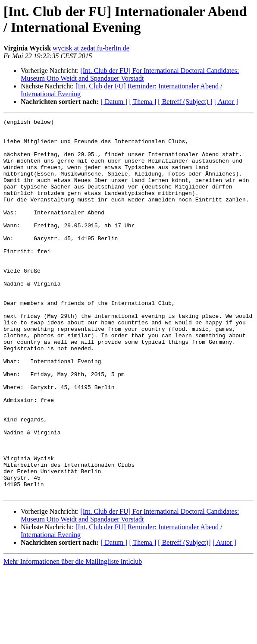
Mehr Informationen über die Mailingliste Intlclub (73, 636)
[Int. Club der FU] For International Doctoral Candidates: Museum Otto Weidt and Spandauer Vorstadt (130, 74)
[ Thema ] (143, 102)
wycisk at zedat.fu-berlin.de (91, 48)
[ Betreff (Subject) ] (185, 102)
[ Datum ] (114, 102)
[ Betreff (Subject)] (184, 617)
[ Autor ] (226, 102)
